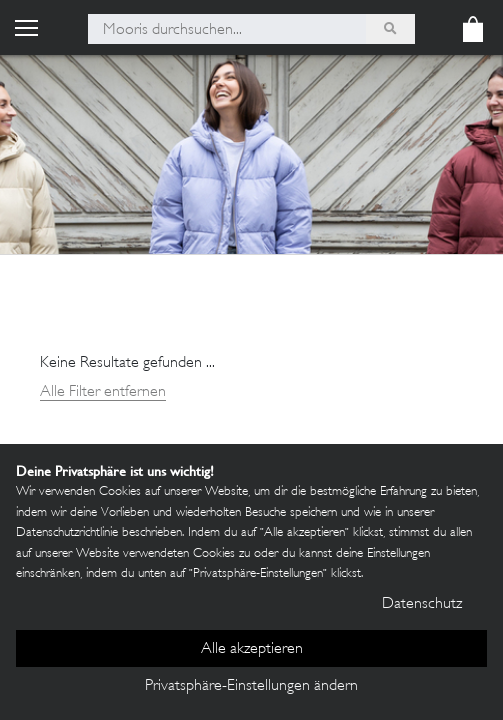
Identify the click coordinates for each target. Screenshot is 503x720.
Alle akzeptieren (252, 649)
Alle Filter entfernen (103, 392)
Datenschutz (422, 604)
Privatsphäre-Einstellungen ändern (251, 686)
